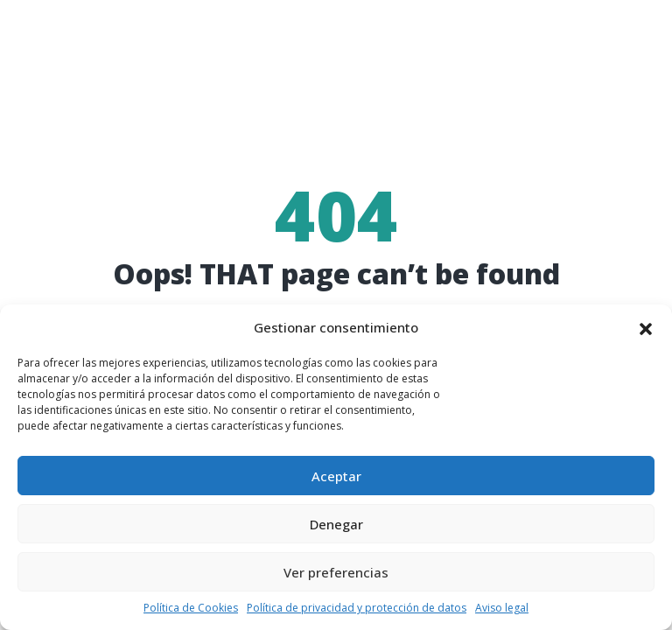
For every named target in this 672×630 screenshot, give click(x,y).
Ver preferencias (336, 572)
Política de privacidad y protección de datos (357, 608)
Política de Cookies (191, 608)
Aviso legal (502, 608)
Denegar (336, 524)
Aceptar (336, 476)
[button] (646, 328)
